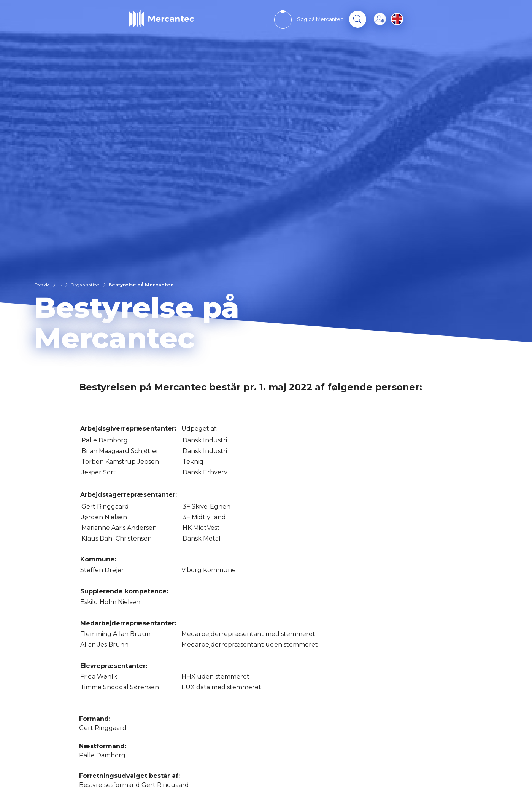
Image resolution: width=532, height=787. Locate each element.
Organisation (85, 285)
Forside (42, 285)
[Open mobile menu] (283, 19)
